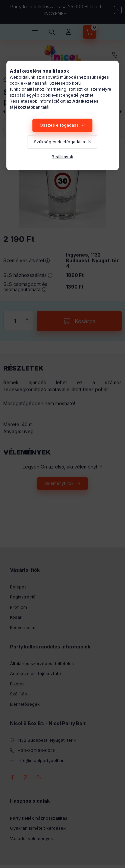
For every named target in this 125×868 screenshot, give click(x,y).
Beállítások (62, 157)
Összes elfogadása (59, 125)
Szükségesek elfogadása (59, 142)
